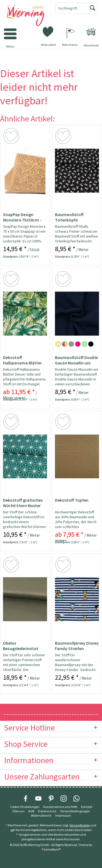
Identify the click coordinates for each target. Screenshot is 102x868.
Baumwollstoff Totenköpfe (69, 217)
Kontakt (87, 807)
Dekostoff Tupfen (72, 500)
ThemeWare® (51, 849)
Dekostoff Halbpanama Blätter (22, 360)
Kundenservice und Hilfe (60, 807)
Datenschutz (47, 811)
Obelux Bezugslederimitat (21, 646)
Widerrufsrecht (41, 815)
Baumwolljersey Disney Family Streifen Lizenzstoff (77, 646)
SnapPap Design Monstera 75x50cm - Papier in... (22, 217)
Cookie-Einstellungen (25, 807)
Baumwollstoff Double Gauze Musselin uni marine (76, 360)
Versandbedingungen (75, 811)
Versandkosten (80, 825)
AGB (31, 811)
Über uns (18, 811)
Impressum (63, 815)
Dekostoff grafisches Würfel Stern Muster (23, 503)
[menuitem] (91, 32)
